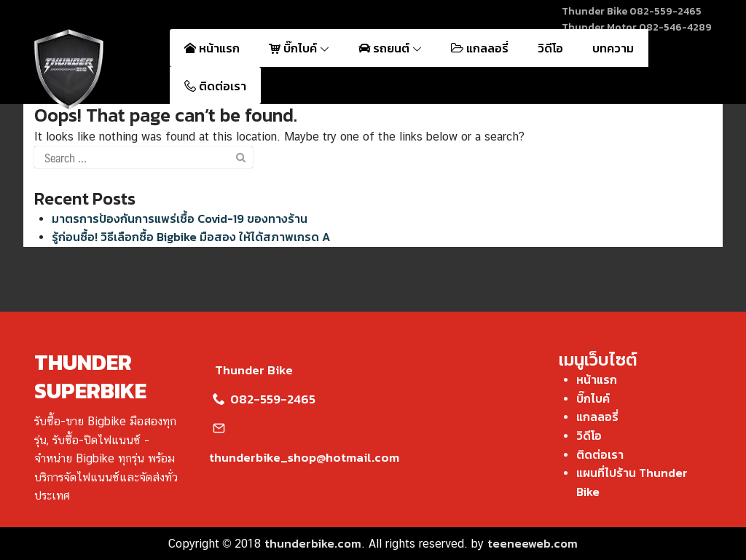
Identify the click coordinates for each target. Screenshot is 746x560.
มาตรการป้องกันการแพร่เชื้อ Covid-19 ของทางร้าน (180, 218)
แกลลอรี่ (480, 48)
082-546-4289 (675, 27)
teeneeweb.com (533, 543)
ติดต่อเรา (215, 86)
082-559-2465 (665, 11)
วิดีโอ (550, 48)
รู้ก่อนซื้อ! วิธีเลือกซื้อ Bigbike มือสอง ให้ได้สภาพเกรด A (191, 237)
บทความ (613, 48)
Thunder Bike (251, 370)
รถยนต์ (390, 48)
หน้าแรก (212, 48)
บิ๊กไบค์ (299, 48)
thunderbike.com (313, 543)
